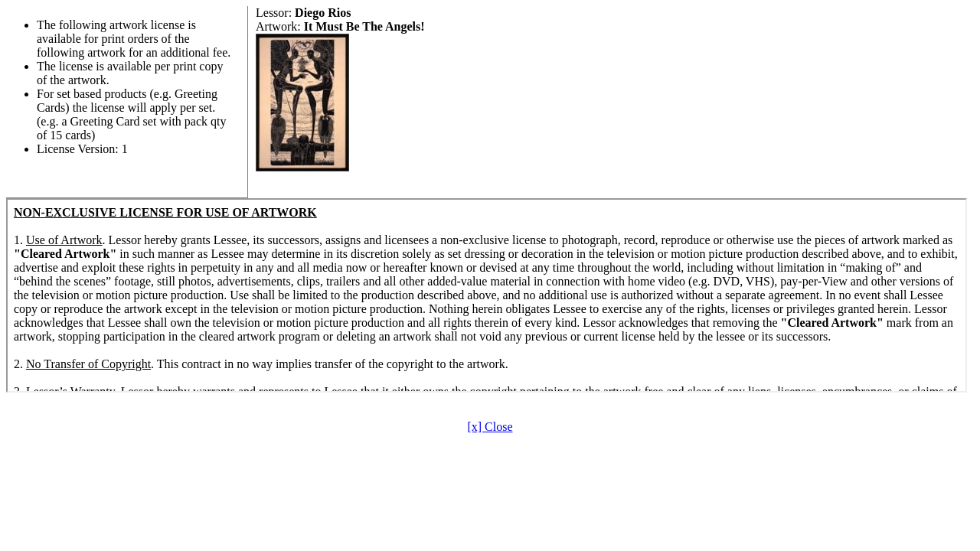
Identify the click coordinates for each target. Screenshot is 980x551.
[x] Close (490, 427)
